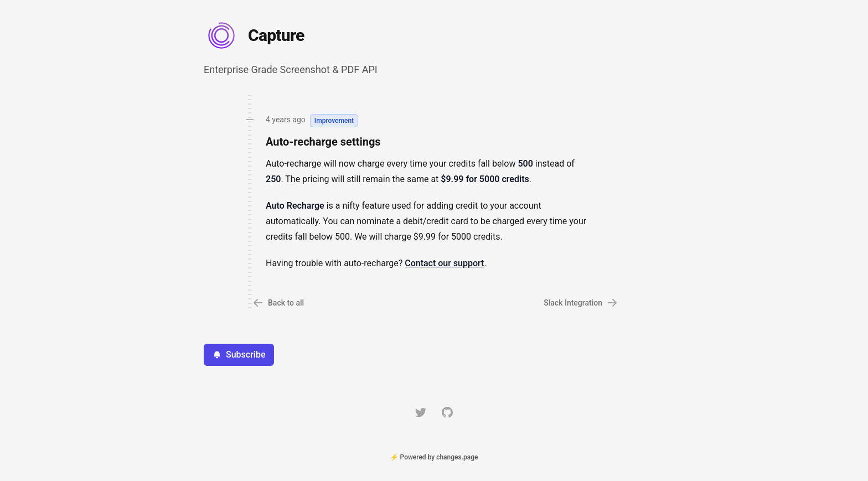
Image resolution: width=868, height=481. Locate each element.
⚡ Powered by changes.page (434, 457)
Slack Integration (581, 303)
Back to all (278, 303)
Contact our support (444, 263)
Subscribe (239, 355)
